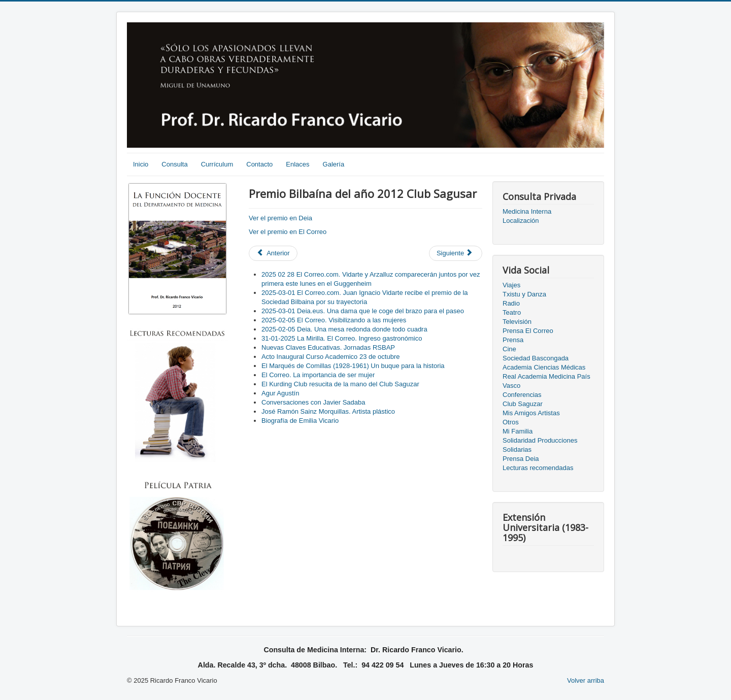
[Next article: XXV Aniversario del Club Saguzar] (456, 253)
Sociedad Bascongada (536, 358)
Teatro (512, 312)
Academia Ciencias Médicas (544, 367)
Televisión (517, 322)
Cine (509, 349)
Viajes (511, 285)
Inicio (141, 164)
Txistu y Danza (524, 294)
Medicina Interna (527, 211)
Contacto (259, 164)
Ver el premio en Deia (280, 218)
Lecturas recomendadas (538, 468)
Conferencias (522, 395)
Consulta (174, 164)
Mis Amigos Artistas (531, 413)
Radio (511, 303)
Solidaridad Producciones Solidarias (540, 445)
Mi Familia (518, 431)
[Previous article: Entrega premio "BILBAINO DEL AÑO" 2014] (273, 253)
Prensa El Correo (528, 331)
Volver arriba (586, 680)
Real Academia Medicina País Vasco (546, 381)
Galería (334, 164)
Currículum (217, 164)
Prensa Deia (521, 459)
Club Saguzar (523, 404)
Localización (521, 221)
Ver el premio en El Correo (288, 232)
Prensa (513, 340)
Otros (511, 422)
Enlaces (297, 164)
